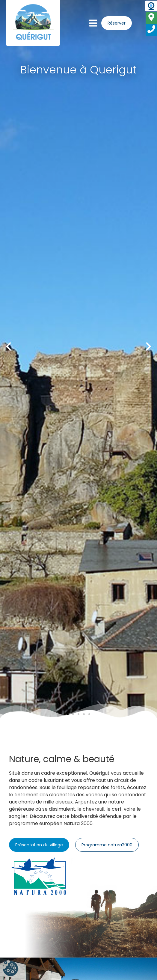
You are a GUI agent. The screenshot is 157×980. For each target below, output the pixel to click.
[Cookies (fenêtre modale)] (10, 969)
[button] (9, 346)
